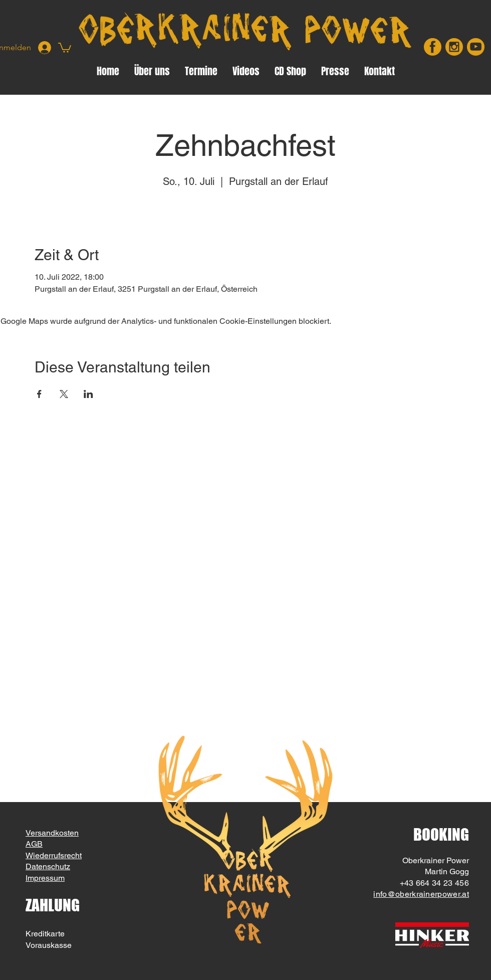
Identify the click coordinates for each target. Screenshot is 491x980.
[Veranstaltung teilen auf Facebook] (39, 394)
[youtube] (476, 47)
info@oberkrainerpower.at (421, 894)
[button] (65, 47)
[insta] (454, 47)
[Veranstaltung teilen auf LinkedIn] (88, 394)
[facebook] (433, 47)
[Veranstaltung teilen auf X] (64, 394)
